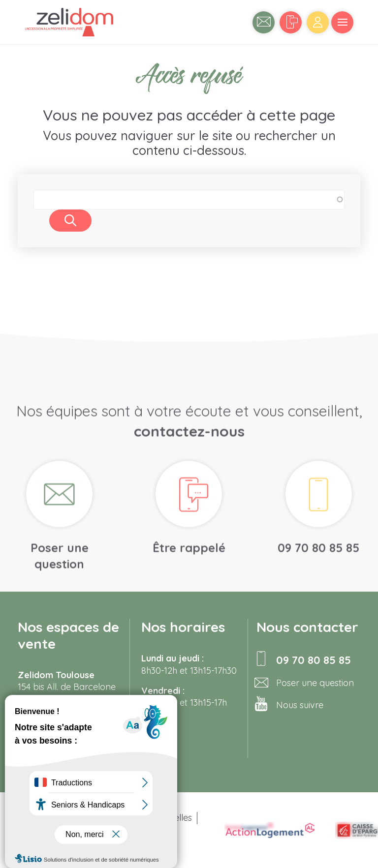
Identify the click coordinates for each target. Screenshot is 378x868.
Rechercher (70, 221)
